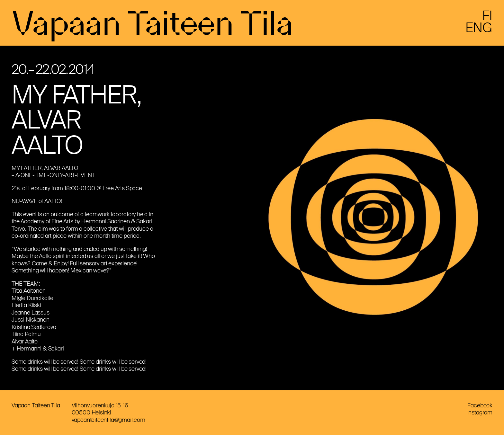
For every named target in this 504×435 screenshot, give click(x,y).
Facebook (480, 405)
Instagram (480, 413)
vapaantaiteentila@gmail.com (108, 420)
